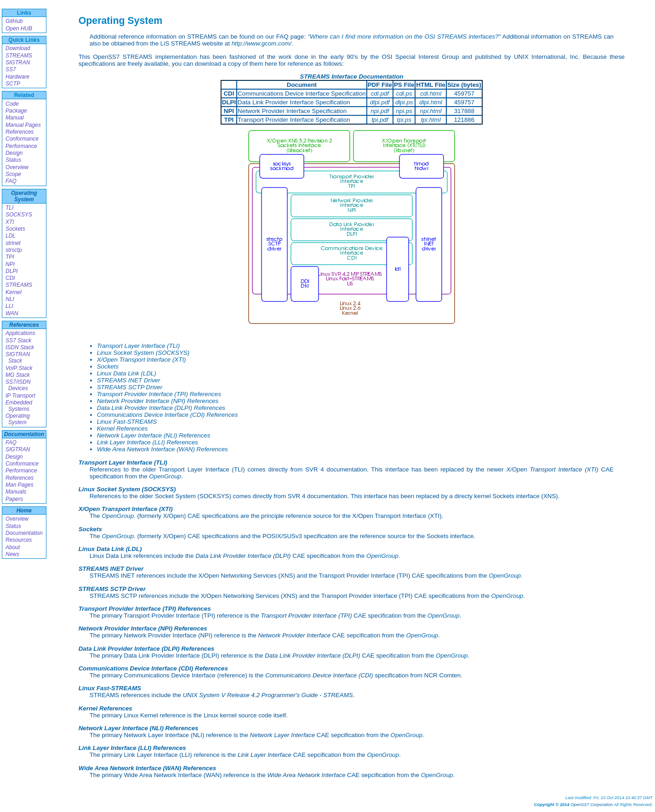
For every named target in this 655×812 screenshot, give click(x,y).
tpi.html (431, 120)
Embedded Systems (19, 406)
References (20, 132)
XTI (10, 222)
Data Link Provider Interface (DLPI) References (161, 408)
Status (13, 160)
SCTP (13, 84)
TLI (9, 208)
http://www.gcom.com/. (262, 43)
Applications (20, 333)
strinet (13, 243)
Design (14, 153)
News (12, 554)
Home (24, 511)
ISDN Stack (20, 347)
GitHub (14, 21)
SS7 (11, 69)
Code (12, 104)
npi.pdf (380, 111)
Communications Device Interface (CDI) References (168, 415)
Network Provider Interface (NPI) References (158, 401)
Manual (14, 118)
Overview (17, 167)
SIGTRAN (18, 62)
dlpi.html (431, 102)
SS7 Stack (18, 341)
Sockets (15, 229)
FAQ (11, 181)
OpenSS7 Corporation (592, 805)
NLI (10, 299)
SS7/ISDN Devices (18, 385)
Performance (21, 146)
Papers (14, 499)
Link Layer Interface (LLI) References (148, 442)
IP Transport (20, 396)
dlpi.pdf (380, 102)
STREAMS (19, 56)
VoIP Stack (19, 368)
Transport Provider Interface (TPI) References (159, 394)
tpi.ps (404, 120)
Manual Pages (23, 125)
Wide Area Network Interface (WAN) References (162, 449)
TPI (10, 257)
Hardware (17, 77)
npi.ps (404, 111)
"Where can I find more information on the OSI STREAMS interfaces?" (404, 37)
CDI (10, 278)
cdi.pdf (380, 94)
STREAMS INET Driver (129, 380)
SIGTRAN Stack (18, 358)
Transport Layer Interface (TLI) (139, 346)
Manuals (16, 492)
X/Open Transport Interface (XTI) (142, 360)
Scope (13, 174)
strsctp (14, 250)
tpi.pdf (380, 120)
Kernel (14, 292)
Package (16, 111)
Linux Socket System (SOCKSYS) (143, 353)
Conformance (22, 139)
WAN (12, 313)
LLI (9, 306)
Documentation (24, 434)
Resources (19, 540)
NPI (10, 264)
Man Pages (20, 485)
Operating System (24, 196)
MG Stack (18, 375)
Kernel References (122, 429)
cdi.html (431, 94)
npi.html (431, 111)
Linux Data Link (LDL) (127, 373)
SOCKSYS (19, 215)
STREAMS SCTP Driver (130, 387)
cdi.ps (404, 94)
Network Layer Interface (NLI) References (154, 435)
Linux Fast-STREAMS (127, 422)
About (13, 547)
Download (18, 48)
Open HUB (19, 28)
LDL (11, 236)
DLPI (12, 271)
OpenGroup (165, 476)
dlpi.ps (404, 102)
